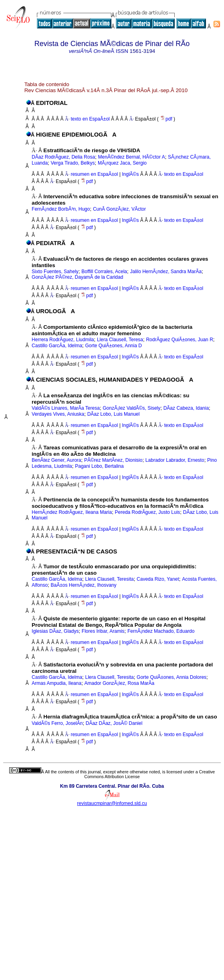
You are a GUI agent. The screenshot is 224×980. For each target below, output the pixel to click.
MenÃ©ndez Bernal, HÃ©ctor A (132, 157)
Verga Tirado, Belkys (73, 163)
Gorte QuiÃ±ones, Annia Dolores (172, 677)
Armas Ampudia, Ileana (57, 683)
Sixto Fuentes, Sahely (55, 272)
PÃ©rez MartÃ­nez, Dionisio (113, 460)
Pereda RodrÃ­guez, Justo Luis (148, 512)
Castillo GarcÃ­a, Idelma (57, 346)
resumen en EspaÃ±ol (94, 174)
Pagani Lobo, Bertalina (99, 466)
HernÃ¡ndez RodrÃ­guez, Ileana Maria (72, 512)
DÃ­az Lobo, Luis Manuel (114, 414)
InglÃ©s (130, 174)
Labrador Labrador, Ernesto (175, 460)
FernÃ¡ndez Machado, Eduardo (161, 631)
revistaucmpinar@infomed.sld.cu (112, 803)
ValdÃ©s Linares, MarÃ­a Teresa (66, 408)
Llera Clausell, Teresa (120, 340)
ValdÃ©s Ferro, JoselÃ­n (57, 723)
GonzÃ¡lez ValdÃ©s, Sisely (131, 408)
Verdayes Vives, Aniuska (58, 414)
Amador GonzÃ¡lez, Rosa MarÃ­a (120, 683)
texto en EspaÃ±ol (90, 119)
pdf (167, 119)
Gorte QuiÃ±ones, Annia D (114, 346)
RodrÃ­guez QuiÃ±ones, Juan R (179, 340)
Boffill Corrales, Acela (104, 272)
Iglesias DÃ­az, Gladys (55, 631)
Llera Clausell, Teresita (110, 579)
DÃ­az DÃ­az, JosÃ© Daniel (114, 723)
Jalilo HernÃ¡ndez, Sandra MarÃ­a (166, 272)
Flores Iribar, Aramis (103, 631)
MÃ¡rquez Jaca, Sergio (122, 163)
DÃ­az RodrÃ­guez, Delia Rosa (63, 157)
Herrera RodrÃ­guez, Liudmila (63, 340)
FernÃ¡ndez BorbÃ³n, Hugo (61, 209)
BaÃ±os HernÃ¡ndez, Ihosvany (84, 585)
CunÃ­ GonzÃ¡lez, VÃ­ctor (119, 209)
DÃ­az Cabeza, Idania (186, 408)
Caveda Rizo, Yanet (158, 579)
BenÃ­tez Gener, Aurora (56, 460)
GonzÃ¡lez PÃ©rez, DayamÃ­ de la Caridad (77, 277)
